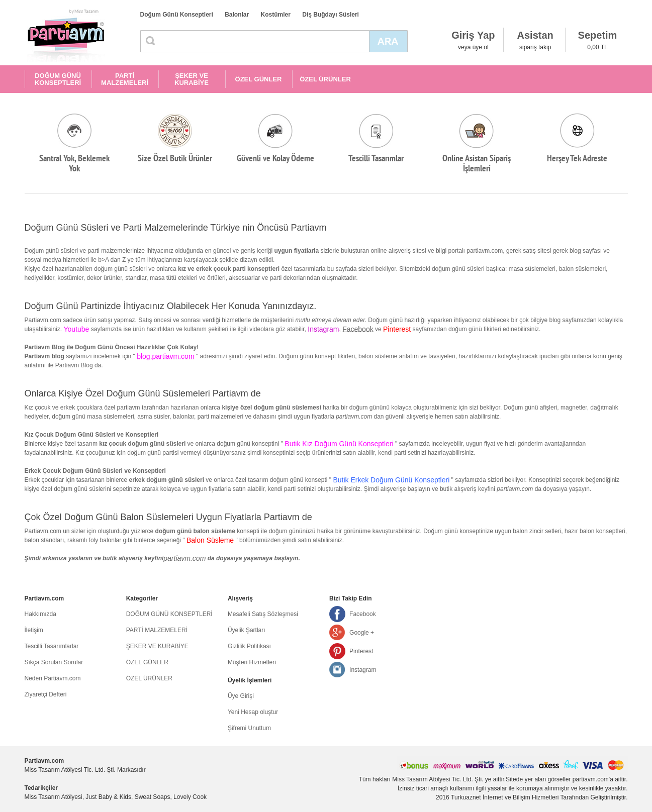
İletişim (34, 630)
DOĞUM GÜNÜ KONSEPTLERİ (58, 79)
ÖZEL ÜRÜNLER (325, 79)
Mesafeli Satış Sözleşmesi (263, 614)
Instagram (363, 670)
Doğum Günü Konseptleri (177, 15)
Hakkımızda (40, 614)
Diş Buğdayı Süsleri (331, 15)
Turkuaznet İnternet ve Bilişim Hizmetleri (505, 797)
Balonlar (237, 15)
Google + (362, 633)
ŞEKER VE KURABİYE (192, 79)
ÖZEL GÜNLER (259, 79)
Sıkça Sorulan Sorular (54, 662)
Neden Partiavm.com (53, 678)
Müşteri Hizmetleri (252, 662)
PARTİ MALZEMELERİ (125, 79)
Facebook (358, 329)
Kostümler (276, 15)
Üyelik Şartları (247, 630)
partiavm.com (184, 558)
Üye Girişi (241, 696)
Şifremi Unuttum (249, 728)
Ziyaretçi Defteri (46, 694)
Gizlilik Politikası (249, 646)
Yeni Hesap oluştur (253, 712)
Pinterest (361, 651)
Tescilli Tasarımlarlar (52, 646)
